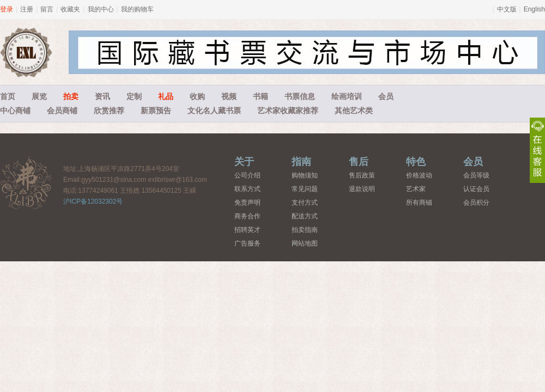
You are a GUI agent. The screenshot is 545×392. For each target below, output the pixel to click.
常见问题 (305, 189)
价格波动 (419, 175)
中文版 (507, 9)
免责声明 (247, 203)
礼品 (166, 96)
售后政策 (362, 175)
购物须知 (305, 175)
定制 (134, 96)
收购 (197, 96)
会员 (386, 96)
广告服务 (247, 243)
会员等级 (476, 175)
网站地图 (305, 243)
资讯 (102, 96)
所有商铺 (419, 203)
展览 (39, 96)
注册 (27, 9)
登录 (7, 9)
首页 (8, 96)
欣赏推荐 (109, 111)
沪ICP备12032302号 (93, 201)
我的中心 (101, 9)
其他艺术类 (354, 111)
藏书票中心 (26, 182)
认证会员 (476, 189)
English (534, 9)
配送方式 (305, 216)
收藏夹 (70, 9)
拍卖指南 (305, 230)
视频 (229, 96)
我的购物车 (137, 9)
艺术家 (416, 189)
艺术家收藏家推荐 (288, 111)
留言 (47, 9)
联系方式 (247, 189)
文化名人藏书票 (214, 111)
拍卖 (71, 96)
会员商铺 (62, 111)
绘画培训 (347, 96)
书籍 (261, 96)
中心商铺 (15, 111)
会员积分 (476, 203)
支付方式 (305, 203)
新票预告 (156, 111)
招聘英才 (247, 230)
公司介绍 (247, 175)
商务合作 (247, 216)
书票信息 (300, 96)
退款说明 (362, 189)
